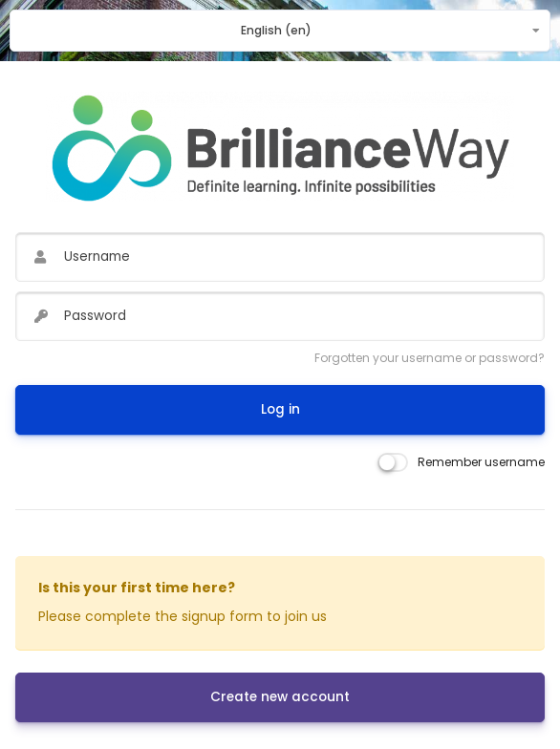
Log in (280, 409)
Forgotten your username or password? (430, 358)
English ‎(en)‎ (276, 30)
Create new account (280, 697)
